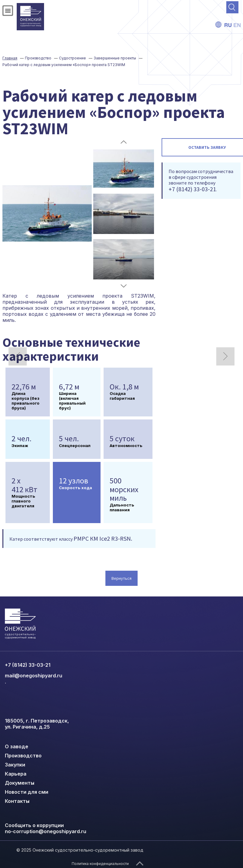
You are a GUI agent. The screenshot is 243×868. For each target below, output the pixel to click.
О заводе (17, 746)
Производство (23, 756)
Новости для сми (27, 792)
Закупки (15, 765)
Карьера (16, 774)
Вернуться (122, 578)
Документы (20, 783)
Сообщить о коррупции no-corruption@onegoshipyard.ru (46, 828)
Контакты (17, 801)
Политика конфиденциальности (100, 864)
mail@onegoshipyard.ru (34, 676)
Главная (10, 58)
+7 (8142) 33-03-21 (28, 665)
